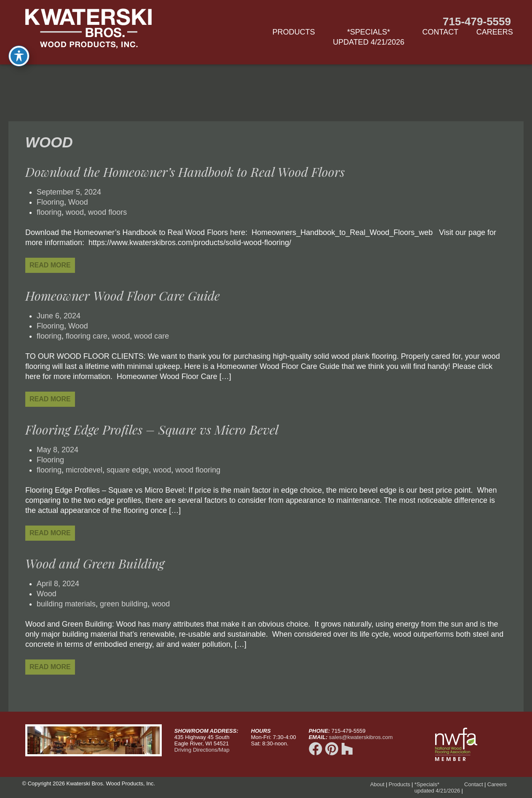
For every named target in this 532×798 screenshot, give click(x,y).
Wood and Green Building (95, 563)
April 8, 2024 (58, 584)
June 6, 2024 (59, 316)
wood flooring (198, 470)
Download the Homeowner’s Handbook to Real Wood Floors (185, 172)
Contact (441, 32)
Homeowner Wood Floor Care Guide (123, 296)
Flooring (50, 202)
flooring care (87, 336)
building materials (66, 604)
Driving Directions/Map (202, 750)
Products (294, 32)
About (377, 784)
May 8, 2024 (57, 450)
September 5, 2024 (69, 192)
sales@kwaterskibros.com (361, 737)
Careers (495, 32)
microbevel (84, 470)
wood (75, 212)
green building (124, 604)
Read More (50, 265)
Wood (78, 202)
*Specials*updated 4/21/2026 (369, 37)
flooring (49, 212)
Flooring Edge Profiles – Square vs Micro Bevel (152, 430)
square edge (128, 470)
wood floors (107, 212)
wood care (151, 336)
